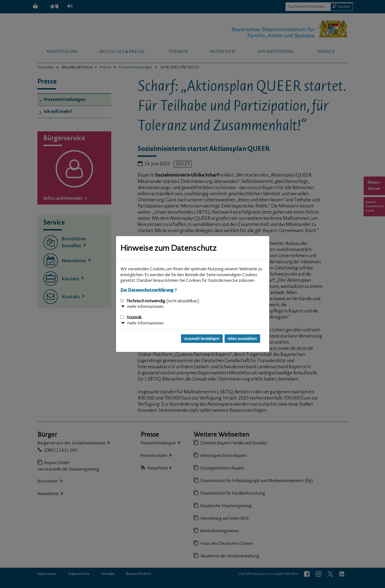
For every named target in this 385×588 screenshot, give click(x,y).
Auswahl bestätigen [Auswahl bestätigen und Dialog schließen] (202, 339)
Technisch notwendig (160, 301)
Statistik (131, 318)
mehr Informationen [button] (145, 307)
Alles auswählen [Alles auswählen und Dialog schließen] (242, 339)
